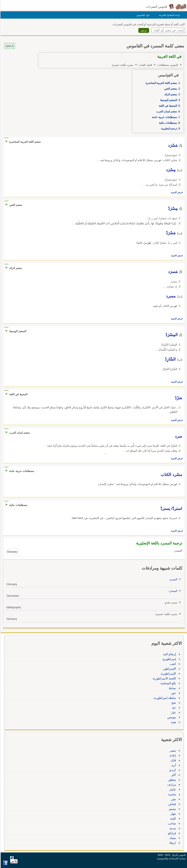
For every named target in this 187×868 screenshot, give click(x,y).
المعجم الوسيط (168, 100)
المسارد (172, 591)
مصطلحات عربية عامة (164, 117)
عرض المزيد (176, 192)
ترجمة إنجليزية (169, 129)
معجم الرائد (170, 94)
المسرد (173, 579)
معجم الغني (170, 89)
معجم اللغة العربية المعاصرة (161, 83)
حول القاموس (143, 15)
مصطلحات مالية (167, 123)
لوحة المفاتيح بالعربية (169, 15)
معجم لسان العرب (166, 111)
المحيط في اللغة (167, 106)
